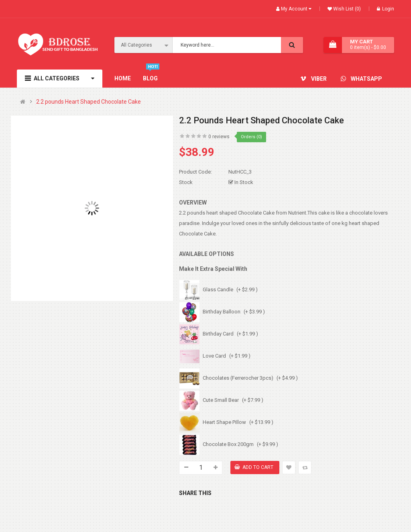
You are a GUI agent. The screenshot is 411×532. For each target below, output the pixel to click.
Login (386, 9)
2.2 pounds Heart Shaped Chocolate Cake (89, 102)
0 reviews (219, 137)
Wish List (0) (346, 9)
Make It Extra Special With (213, 269)
